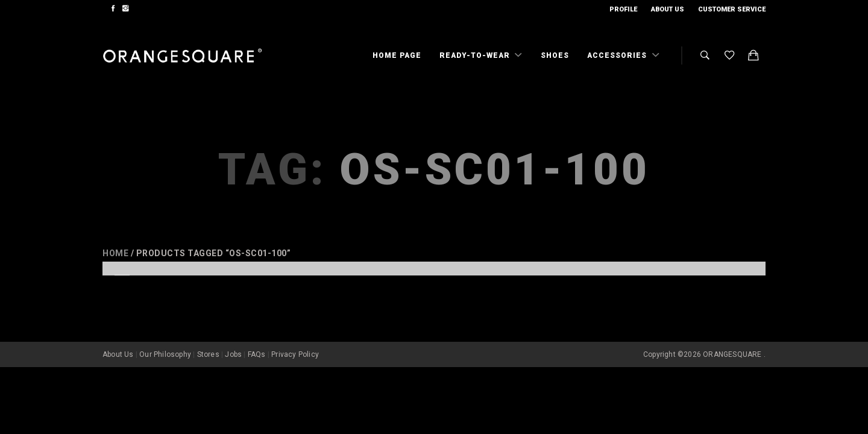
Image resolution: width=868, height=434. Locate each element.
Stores (208, 336)
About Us (668, 9)
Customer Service (732, 9)
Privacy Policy (295, 336)
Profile (623, 9)
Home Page (397, 55)
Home (115, 253)
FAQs (257, 336)
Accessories (618, 55)
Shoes (555, 55)
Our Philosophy (165, 336)
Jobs (233, 336)
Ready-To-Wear (476, 55)
